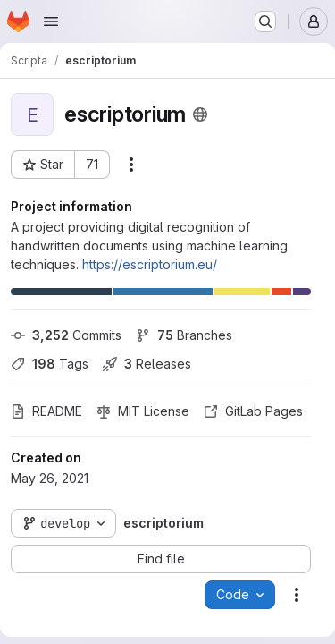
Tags (50, 364)
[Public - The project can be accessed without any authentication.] (200, 114)
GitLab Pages (253, 411)
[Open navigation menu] (51, 21)
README (46, 411)
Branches (184, 335)
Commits (66, 335)
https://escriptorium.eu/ (150, 264)
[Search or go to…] (265, 21)
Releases (147, 364)
